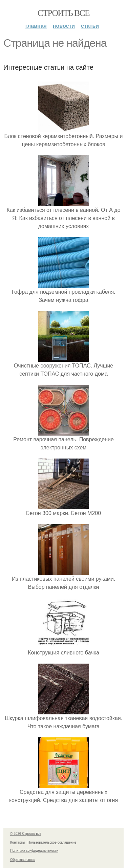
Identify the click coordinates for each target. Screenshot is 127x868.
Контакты (17, 842)
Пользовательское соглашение (52, 842)
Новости (64, 26)
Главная (36, 26)
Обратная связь (23, 860)
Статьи (90, 26)
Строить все (63, 13)
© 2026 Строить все (26, 834)
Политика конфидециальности (34, 851)
